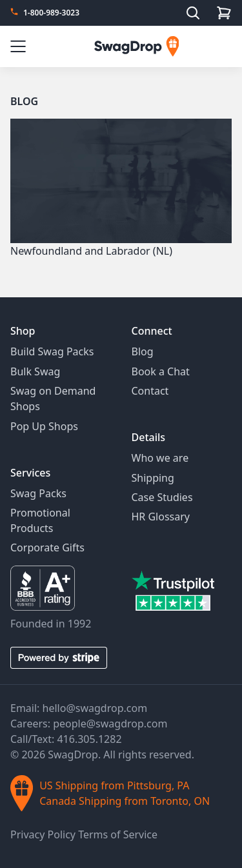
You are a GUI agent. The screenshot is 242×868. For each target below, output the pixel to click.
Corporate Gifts (47, 547)
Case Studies (162, 497)
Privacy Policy (44, 834)
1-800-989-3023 (51, 13)
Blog (24, 101)
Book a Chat (161, 371)
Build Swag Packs (52, 351)
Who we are (160, 458)
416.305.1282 (89, 739)
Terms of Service (118, 834)
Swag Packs (38, 493)
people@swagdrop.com (110, 724)
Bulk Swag (35, 371)
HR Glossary (161, 517)
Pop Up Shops (44, 426)
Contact (150, 391)
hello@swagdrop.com (95, 708)
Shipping (153, 478)
